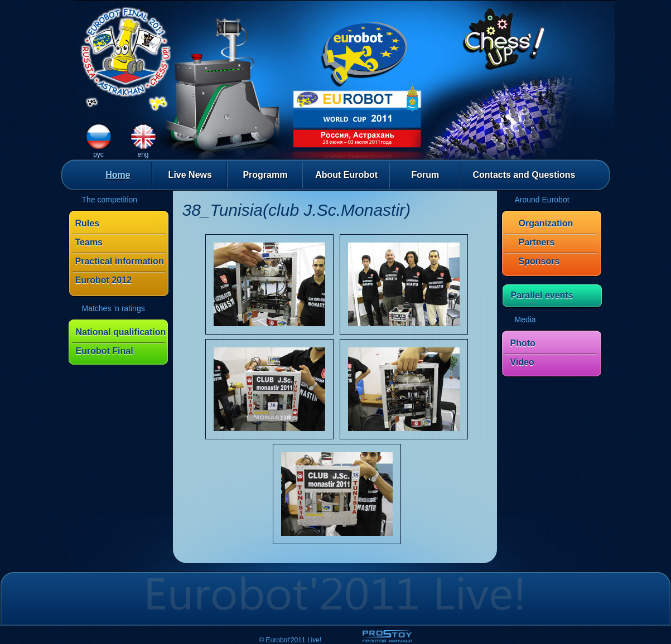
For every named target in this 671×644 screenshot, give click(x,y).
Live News (190, 175)
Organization (546, 223)
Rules (88, 223)
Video (522, 362)
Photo (523, 343)
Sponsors (539, 261)
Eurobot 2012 (103, 280)
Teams (89, 242)
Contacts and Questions (524, 175)
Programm (265, 175)
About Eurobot (346, 175)
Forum (425, 175)
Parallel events (542, 295)
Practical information (120, 261)
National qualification (121, 332)
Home (118, 175)
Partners (537, 242)
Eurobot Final (105, 351)
